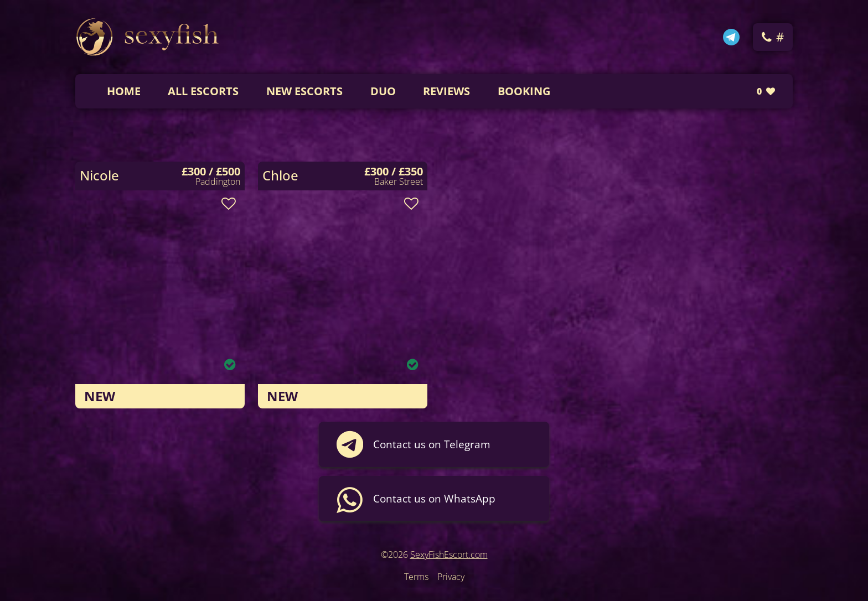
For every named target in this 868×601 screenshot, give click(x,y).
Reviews (446, 91)
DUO (383, 91)
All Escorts (203, 91)
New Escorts (304, 91)
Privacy (451, 577)
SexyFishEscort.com (449, 555)
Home (124, 91)
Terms (416, 577)
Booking (524, 91)
